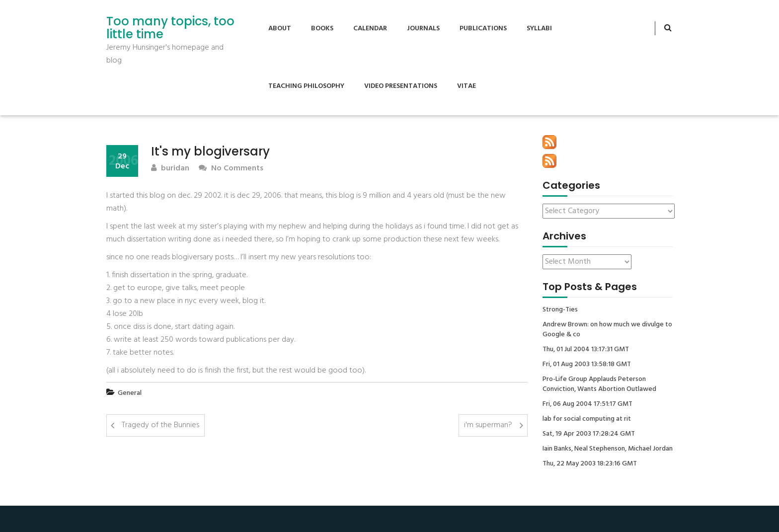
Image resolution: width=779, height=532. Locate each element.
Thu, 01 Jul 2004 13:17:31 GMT (586, 350)
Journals (423, 29)
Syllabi (539, 29)
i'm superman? (488, 425)
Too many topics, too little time (170, 28)
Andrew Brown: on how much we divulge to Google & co (607, 330)
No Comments (231, 169)
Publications (483, 29)
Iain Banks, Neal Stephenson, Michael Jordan (608, 449)
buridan (170, 169)
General (130, 393)
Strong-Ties (560, 310)
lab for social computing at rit (587, 419)
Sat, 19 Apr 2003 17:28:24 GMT (589, 434)
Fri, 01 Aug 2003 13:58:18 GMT (587, 365)
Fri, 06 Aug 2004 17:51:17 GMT (587, 404)
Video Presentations (401, 86)
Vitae (467, 86)
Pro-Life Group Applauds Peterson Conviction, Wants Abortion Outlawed (599, 384)
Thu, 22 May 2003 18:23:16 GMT (590, 464)
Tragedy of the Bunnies (160, 425)
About (280, 29)
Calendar (370, 29)
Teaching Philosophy (306, 86)
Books (322, 29)
